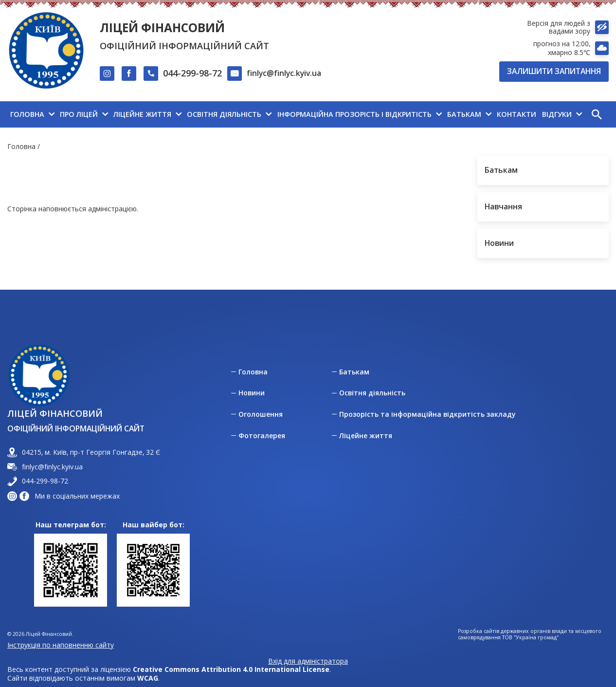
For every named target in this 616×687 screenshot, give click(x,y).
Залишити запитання (554, 71)
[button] (597, 114)
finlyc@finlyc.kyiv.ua (284, 73)
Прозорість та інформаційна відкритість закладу (427, 414)
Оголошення (261, 414)
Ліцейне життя (366, 436)
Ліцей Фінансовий (162, 28)
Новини (252, 393)
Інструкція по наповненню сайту (61, 645)
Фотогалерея (262, 436)
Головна (21, 146)
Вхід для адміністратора (308, 661)
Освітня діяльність (372, 393)
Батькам (354, 372)
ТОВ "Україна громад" (530, 638)
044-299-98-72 (192, 73)
